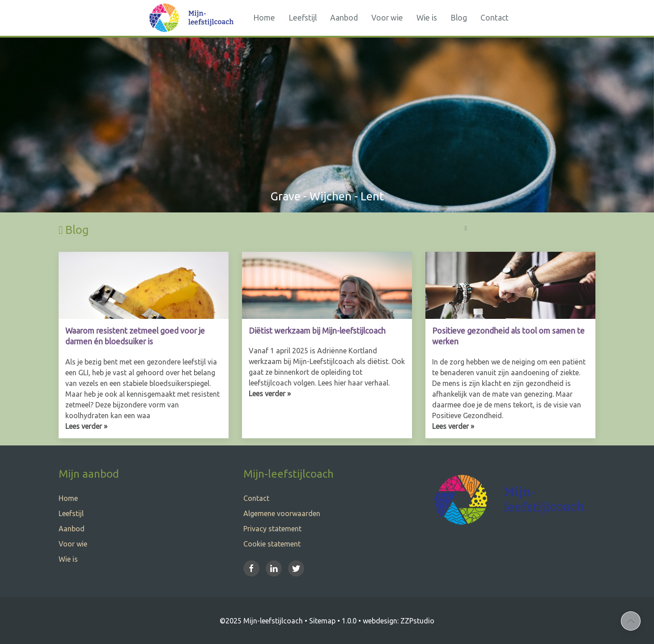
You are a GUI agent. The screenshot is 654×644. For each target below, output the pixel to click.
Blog (459, 18)
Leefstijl (303, 18)
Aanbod (344, 18)
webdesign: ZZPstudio (399, 621)
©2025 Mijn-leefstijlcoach (261, 621)
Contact (495, 18)
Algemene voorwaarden (282, 513)
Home (264, 18)
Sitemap (322, 621)
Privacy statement (272, 529)
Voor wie (387, 18)
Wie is (427, 18)
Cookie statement (272, 544)
